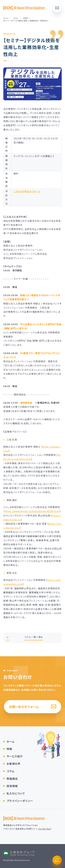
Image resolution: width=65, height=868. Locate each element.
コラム (11, 771)
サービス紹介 (15, 756)
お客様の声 (14, 764)
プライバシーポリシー (20, 801)
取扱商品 (12, 779)
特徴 (9, 749)
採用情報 (12, 786)
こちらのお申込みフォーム (27, 191)
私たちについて (16, 793)
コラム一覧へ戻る (34, 637)
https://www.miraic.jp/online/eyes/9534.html (32, 511)
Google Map (45, 829)
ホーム (11, 741)
